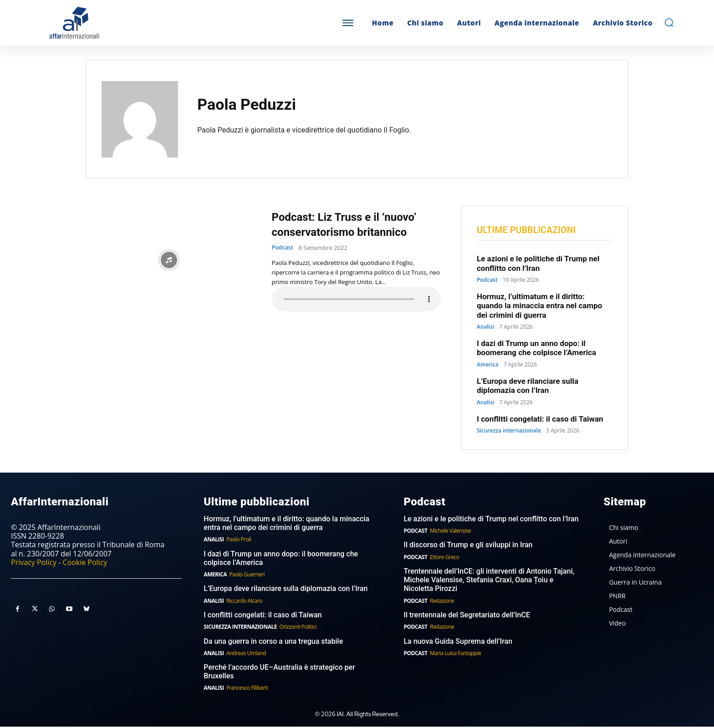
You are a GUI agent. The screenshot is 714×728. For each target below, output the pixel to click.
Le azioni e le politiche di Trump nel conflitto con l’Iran (538, 264)
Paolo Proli (239, 540)
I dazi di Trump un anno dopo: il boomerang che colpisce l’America (536, 349)
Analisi (485, 328)
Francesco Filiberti (247, 689)
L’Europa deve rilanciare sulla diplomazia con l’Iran (528, 387)
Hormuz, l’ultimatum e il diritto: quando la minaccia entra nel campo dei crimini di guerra (539, 307)
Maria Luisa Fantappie (455, 654)
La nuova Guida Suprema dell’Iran (458, 642)
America (488, 366)
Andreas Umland (246, 654)
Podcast (283, 248)
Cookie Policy (85, 563)
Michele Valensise (450, 532)
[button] (669, 22)
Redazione (442, 602)
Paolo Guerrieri (247, 575)
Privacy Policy (34, 563)
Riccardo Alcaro (244, 602)
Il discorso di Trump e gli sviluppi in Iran (468, 546)
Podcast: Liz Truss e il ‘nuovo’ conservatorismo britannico (356, 224)
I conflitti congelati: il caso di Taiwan (540, 420)
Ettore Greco (445, 558)
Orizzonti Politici (298, 628)
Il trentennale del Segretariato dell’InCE (467, 616)
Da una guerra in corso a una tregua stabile (273, 642)
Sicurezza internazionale (509, 432)
